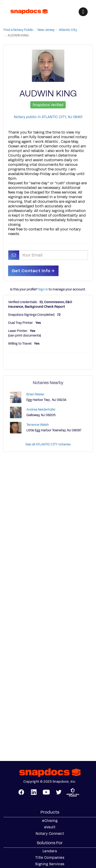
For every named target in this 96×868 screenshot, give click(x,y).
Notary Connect (50, 834)
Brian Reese (35, 394)
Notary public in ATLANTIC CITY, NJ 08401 (48, 117)
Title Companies (50, 858)
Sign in (43, 289)
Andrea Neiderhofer (41, 410)
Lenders (50, 851)
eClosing (50, 821)
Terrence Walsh (38, 425)
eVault (50, 827)
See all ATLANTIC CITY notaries (48, 444)
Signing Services (50, 864)
